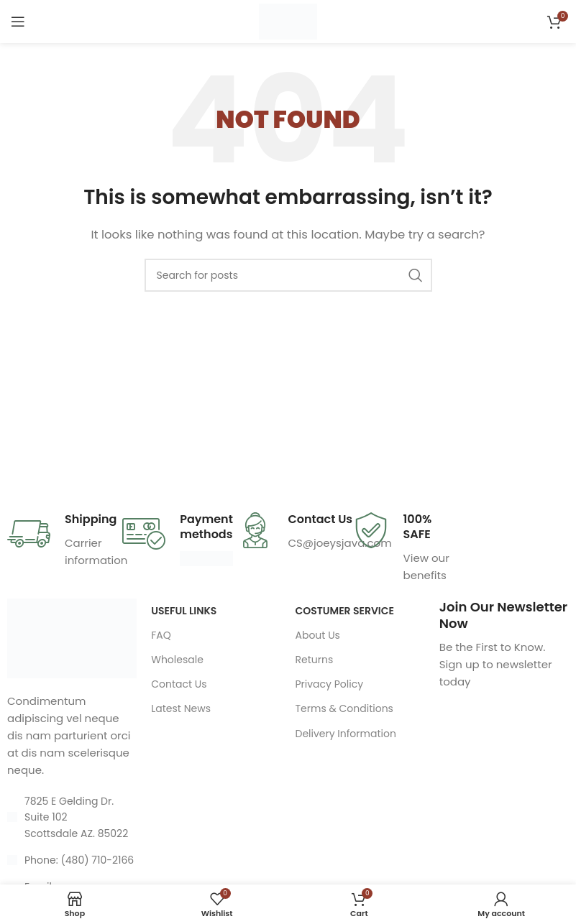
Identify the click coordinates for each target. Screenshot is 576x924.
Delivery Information (345, 734)
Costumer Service (344, 611)
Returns (314, 660)
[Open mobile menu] (18, 22)
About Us (317, 635)
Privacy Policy (329, 684)
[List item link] (72, 860)
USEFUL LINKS (184, 611)
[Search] (288, 275)
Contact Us (179, 684)
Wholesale (177, 660)
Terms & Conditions (344, 708)
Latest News (181, 708)
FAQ (161, 635)
